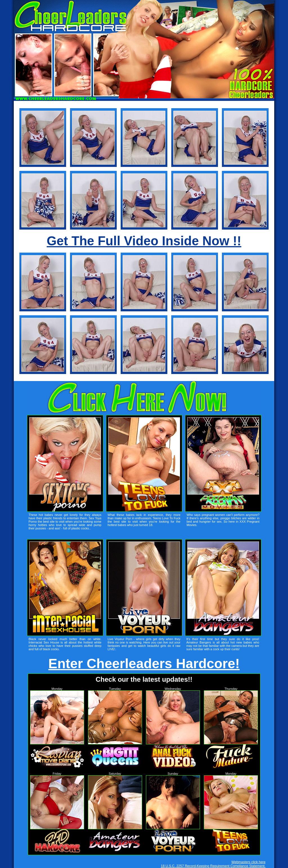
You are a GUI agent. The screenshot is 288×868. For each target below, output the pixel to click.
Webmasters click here (248, 862)
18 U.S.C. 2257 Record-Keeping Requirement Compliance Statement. (213, 866)
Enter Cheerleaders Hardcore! (144, 664)
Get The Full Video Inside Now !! (144, 241)
